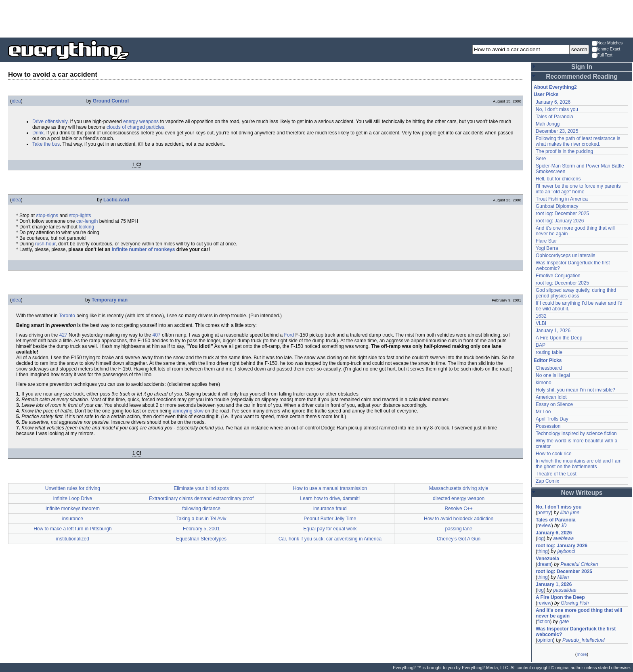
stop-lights (80, 216)
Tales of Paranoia (554, 117)
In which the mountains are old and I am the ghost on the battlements (579, 464)
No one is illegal (553, 375)
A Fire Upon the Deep (559, 338)
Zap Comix (547, 481)
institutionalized (73, 539)
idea (16, 101)
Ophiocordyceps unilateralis (565, 255)
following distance (201, 509)
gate (564, 622)
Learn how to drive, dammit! (330, 498)
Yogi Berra (547, 248)
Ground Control (111, 101)
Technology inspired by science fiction (576, 433)
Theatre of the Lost (556, 474)
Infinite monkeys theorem (73, 509)
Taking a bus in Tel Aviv (201, 519)
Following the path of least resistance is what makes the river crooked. (578, 141)
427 (63, 335)
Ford (289, 335)
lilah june (570, 513)
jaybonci (566, 551)
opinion (545, 640)
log (541, 538)
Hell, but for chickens (558, 179)
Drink (38, 133)
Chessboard (549, 368)
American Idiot (551, 397)
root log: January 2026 (560, 221)
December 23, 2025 (557, 131)
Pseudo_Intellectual (584, 640)
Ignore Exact (606, 49)
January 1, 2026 (553, 331)
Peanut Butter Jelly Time (330, 519)
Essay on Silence (554, 404)
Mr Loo (543, 412)
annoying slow (188, 411)
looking (86, 227)
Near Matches (607, 43)
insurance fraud (330, 509)
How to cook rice (554, 454)
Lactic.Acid (116, 200)
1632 (541, 316)
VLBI (541, 323)
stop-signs (47, 216)
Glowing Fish (575, 603)
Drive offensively (50, 121)
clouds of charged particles (135, 127)
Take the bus (46, 144)
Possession (548, 426)
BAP (541, 345)
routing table (549, 352)
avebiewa (563, 538)
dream (544, 564)
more (582, 654)
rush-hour (45, 244)
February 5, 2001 (201, 529)
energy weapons (141, 121)
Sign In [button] (582, 67)
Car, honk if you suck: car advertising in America (330, 539)
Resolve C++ (458, 509)
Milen (563, 577)
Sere (541, 159)
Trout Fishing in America (562, 199)
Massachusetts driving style (459, 488)
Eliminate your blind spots (201, 488)
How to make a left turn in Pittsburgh (72, 529)
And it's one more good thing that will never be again (579, 613)
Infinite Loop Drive (73, 498)
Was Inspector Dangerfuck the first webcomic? (576, 632)
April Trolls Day (552, 419)
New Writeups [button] (582, 493)
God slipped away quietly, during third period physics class (576, 293)
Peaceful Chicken (579, 564)
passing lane (458, 529)
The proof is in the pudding (564, 151)
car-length (87, 221)
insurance (73, 519)
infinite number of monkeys (144, 249)
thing (543, 551)
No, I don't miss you (557, 109)
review (544, 525)
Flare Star (546, 241)
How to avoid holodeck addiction (459, 519)
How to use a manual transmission (330, 488)
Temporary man (110, 300)
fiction (544, 622)
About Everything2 (555, 87)
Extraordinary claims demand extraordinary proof (201, 498)
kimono (544, 383)
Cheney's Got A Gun (459, 539)
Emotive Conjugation (558, 276)
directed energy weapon (459, 498)
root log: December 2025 (562, 214)
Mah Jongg (548, 124)
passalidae (565, 590)
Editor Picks (548, 360)
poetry (544, 513)
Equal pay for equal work (330, 529)
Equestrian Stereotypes (201, 539)
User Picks (546, 94)
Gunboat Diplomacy (557, 206)
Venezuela (547, 559)
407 (157, 335)
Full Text (602, 55)
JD (564, 525)
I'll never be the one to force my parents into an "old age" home (578, 189)
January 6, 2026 (553, 102)
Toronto (67, 316)
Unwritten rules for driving (73, 488)
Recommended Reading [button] (582, 76)
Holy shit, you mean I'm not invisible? (575, 390)
